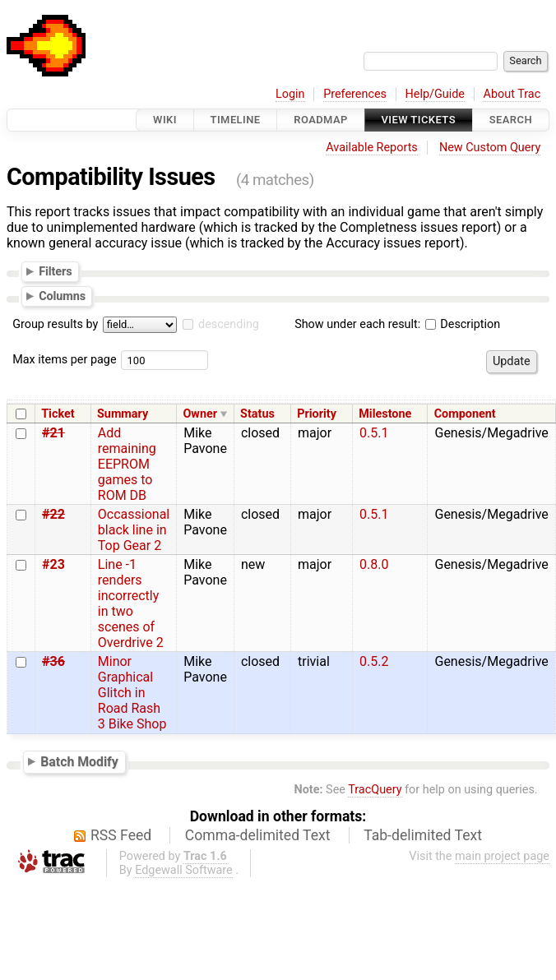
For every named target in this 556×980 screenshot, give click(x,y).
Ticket (58, 414)
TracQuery (375, 790)
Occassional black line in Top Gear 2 (134, 530)
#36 (53, 661)
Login (290, 94)
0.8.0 (374, 564)
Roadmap (321, 120)
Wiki (165, 120)
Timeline (236, 120)
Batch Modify (79, 762)
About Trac (512, 94)
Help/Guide (435, 94)
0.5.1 (374, 433)
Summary (123, 414)
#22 (53, 514)
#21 (53, 433)
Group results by (55, 324)
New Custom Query (490, 148)
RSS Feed (121, 835)
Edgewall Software (184, 870)
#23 (53, 564)
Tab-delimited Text (423, 835)
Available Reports (372, 148)
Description (463, 324)
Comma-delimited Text (258, 835)
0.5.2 (374, 661)
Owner (200, 414)
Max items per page (64, 360)
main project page (502, 856)
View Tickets (419, 120)
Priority (317, 414)
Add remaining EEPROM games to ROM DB (127, 464)
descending (229, 324)
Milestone (385, 414)
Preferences (355, 94)
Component (465, 414)
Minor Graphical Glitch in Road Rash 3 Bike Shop (132, 693)
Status (257, 414)
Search (511, 120)
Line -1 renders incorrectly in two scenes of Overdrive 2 (131, 603)
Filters (55, 270)
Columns (62, 296)
